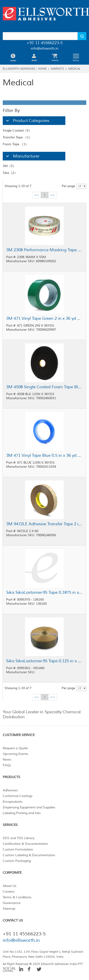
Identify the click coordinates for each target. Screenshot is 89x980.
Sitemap (9, 909)
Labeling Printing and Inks (22, 813)
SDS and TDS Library (19, 838)
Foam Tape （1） (16, 144)
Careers (9, 892)
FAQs (7, 765)
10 (80, 186)
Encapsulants (13, 802)
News (7, 760)
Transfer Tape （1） (17, 137)
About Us (10, 886)
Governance (12, 903)
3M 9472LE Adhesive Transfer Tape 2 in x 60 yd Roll (44, 524)
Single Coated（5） (17, 131)
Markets (57, 69)
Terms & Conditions (17, 897)
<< (36, 195)
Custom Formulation (18, 849)
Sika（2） (10, 173)
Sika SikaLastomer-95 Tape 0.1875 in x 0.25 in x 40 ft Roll (44, 592)
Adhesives (10, 790)
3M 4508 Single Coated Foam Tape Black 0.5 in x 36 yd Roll (44, 387)
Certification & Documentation (25, 844)
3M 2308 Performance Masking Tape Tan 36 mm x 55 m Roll (44, 250)
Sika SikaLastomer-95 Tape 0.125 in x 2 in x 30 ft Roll (44, 661)
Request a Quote (15, 748)
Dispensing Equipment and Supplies (29, 807)
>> (53, 195)
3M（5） (9, 166)
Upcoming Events (15, 754)
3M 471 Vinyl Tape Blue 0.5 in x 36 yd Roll (44, 455)
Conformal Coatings (18, 796)
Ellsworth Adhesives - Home (25, 69)
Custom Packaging (17, 861)
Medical (74, 69)
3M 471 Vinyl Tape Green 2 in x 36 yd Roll (44, 318)
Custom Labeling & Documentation (29, 855)
